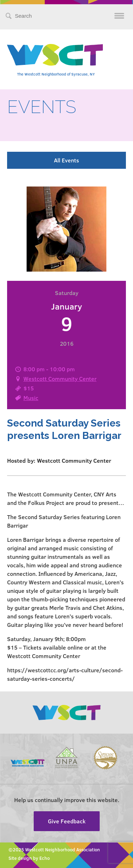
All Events (66, 160)
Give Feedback (67, 821)
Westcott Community (55, 55)
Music (31, 398)
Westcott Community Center (60, 379)
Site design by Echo (29, 858)
